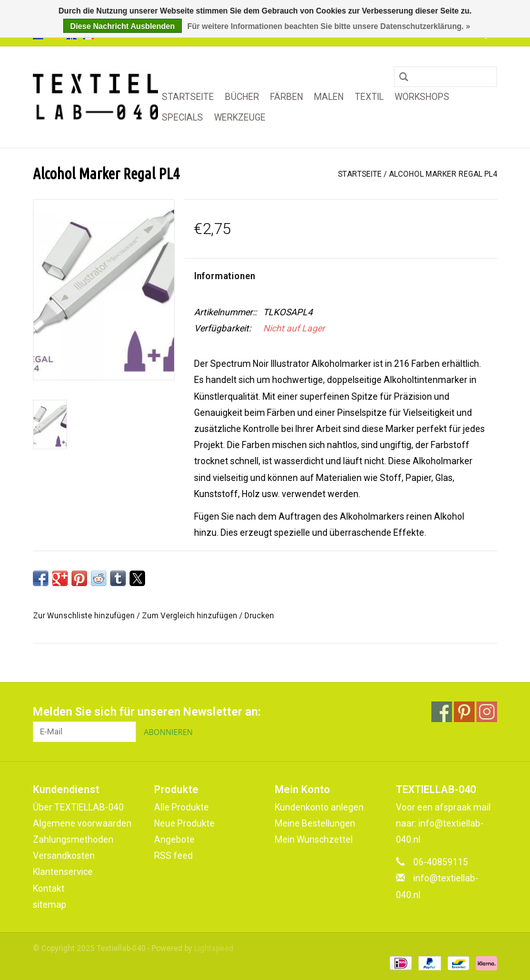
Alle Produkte (182, 807)
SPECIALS (182, 117)
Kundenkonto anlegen (319, 807)
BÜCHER (242, 97)
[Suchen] (446, 77)
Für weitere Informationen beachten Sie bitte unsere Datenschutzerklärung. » (329, 26)
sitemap (50, 905)
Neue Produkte (184, 823)
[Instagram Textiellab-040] (487, 712)
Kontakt (49, 888)
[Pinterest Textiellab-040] (464, 712)
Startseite (188, 97)
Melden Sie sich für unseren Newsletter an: (147, 711)
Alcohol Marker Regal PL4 (443, 174)
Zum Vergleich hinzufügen (191, 616)
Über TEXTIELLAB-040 (78, 807)
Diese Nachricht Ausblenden (123, 26)
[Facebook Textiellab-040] (442, 712)
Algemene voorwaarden (82, 823)
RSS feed (173, 856)
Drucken (259, 616)
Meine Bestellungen (315, 823)
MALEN (329, 97)
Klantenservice (63, 872)
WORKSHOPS (422, 97)
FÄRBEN (287, 97)
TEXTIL (369, 97)
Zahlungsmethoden (73, 839)
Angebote (174, 839)
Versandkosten (64, 856)
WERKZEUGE (240, 117)
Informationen (225, 276)
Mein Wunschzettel (314, 839)
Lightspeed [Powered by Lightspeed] (214, 948)
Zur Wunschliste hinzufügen (85, 616)
